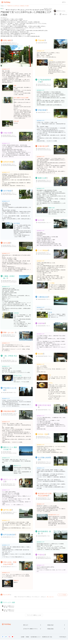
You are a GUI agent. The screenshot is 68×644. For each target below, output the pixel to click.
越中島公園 (7, 510)
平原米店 (41, 555)
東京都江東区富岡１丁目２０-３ (10, 43)
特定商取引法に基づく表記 (47, 637)
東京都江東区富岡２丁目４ (43, 253)
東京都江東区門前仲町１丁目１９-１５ (46, 410)
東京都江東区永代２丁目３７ (44, 437)
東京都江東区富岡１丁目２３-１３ (10, 335)
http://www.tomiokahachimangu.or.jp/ (11, 44)
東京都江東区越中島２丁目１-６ (44, 498)
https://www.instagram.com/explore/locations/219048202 (15, 194)
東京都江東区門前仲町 (42, 43)
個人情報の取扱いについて (36, 637)
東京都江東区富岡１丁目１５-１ (44, 223)
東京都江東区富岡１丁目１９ (44, 326)
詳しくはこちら (50, 597)
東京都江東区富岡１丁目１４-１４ (10, 245)
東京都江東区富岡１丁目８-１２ (10, 360)
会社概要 (23, 637)
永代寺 (40, 220)
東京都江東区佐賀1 (7, 452)
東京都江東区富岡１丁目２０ (9, 135)
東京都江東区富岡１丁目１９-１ (10, 281)
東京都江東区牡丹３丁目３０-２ (10, 567)
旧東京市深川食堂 (44, 405)
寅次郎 (40, 354)
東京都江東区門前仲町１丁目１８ (10, 414)
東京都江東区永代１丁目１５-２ (44, 462)
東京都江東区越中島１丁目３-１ (10, 512)
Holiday (6, 2)
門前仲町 (41, 40)
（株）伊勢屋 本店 (10, 356)
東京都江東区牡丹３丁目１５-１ (10, 537)
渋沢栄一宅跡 (43, 434)
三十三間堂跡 (43, 250)
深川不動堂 (7, 191)
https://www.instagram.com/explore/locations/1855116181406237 (17, 453)
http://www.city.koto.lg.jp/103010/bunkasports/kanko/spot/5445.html (17, 415)
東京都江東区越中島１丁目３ (44, 536)
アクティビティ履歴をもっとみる (34, 615)
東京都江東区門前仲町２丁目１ (10, 393)
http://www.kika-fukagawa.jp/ (9, 336)
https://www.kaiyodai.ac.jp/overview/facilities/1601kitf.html (50, 499)
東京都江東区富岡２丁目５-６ (44, 299)
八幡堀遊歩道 (43, 297)
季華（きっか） (9, 333)
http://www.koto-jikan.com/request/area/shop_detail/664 (15, 247)
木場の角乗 (7, 133)
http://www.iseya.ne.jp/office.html (10, 362)
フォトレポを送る (62, 595)
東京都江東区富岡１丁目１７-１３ (10, 193)
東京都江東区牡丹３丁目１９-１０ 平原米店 (47, 557)
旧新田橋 (41, 323)
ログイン (64, 2)
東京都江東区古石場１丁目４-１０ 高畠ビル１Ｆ (13, 484)
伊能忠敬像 (42, 110)
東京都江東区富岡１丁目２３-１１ (45, 112)
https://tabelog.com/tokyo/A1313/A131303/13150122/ (49, 558)
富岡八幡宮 (7, 40)
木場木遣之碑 (43, 146)
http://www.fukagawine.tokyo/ (9, 485)
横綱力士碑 (42, 178)
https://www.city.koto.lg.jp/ (8, 514)
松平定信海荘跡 (9, 535)
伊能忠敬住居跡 (9, 411)
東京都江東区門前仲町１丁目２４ (45, 356)
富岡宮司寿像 (8, 162)
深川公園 (7, 243)
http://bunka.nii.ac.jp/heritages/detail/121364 (12, 282)
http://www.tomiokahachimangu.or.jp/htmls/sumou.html (49, 182)
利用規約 (27, 637)
